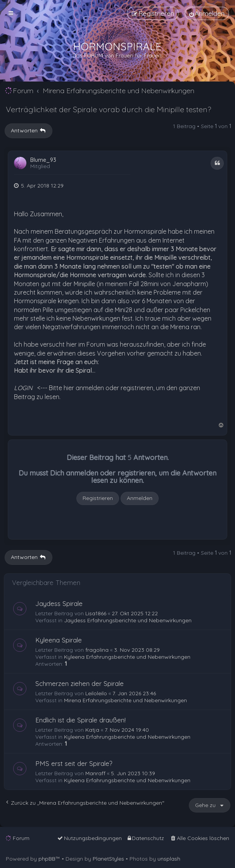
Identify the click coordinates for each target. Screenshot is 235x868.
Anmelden (140, 498)
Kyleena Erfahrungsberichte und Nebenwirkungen (127, 657)
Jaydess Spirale (59, 603)
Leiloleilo (96, 693)
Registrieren (98, 498)
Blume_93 (43, 160)
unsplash (169, 859)
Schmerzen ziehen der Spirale (79, 683)
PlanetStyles (108, 859)
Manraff (95, 773)
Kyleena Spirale (59, 640)
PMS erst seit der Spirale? (74, 763)
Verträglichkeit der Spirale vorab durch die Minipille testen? (108, 109)
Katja (92, 730)
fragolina (97, 650)
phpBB (47, 859)
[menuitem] (207, 13)
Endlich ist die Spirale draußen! (80, 720)
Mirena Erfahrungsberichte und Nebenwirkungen (125, 700)
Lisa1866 (96, 613)
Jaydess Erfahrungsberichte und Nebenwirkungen (128, 620)
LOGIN (23, 388)
